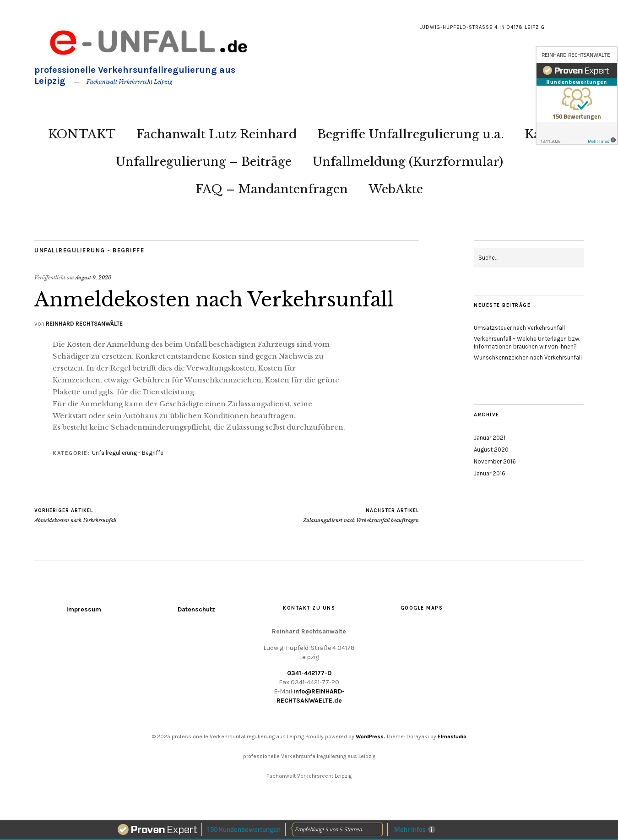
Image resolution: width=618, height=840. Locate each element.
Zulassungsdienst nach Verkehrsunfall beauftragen (361, 515)
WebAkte (396, 189)
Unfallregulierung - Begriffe (89, 250)
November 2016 (495, 461)
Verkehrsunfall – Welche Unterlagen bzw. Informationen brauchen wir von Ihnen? (527, 343)
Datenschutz (196, 609)
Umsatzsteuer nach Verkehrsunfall (519, 328)
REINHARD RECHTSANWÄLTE (84, 324)
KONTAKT (82, 134)
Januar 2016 (490, 473)
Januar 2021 (490, 438)
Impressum (84, 609)
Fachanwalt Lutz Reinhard (217, 134)
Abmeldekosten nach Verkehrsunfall (75, 515)
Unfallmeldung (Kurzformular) (408, 162)
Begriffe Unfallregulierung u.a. (411, 134)
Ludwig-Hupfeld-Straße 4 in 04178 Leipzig (482, 27)
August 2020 (491, 450)
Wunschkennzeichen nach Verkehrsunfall (528, 357)
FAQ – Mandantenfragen (272, 189)
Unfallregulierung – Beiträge (203, 162)
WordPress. (370, 736)
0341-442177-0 (309, 673)
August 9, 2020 (93, 278)
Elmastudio (452, 736)
